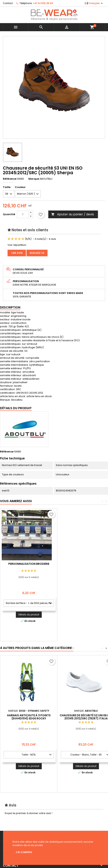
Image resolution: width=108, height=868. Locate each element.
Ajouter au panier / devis (73, 214)
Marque (34, 179)
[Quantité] (23, 214)
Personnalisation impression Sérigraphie (29, 565)
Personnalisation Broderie (86, 564)
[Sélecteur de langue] (94, 3)
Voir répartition (17, 245)
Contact (8, 3)
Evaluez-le (37, 253)
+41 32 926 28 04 (43, 3)
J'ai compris (24, 852)
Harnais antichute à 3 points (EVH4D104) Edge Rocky (29, 717)
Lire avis (17, 253)
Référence (10, 179)
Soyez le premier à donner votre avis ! (28, 813)
